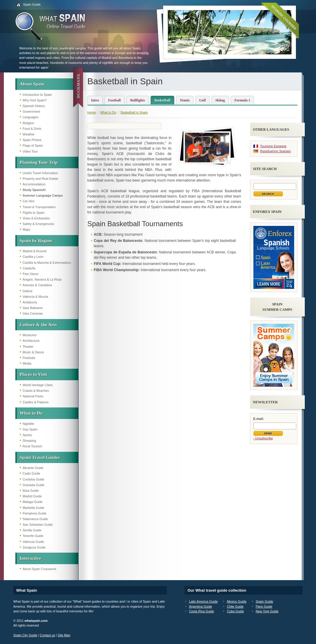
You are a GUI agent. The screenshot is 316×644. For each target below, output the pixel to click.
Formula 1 (242, 100)
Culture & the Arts (38, 325)
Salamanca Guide (35, 519)
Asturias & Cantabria (37, 285)
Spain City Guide (25, 635)
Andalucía (30, 302)
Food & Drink (32, 129)
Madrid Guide (32, 496)
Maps (27, 229)
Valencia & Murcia (35, 297)
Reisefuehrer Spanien (276, 151)
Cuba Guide (235, 611)
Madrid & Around (35, 251)
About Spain (32, 84)
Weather (29, 134)
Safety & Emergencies (39, 224)
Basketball (162, 100)
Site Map (64, 635)
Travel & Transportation (39, 207)
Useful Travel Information (40, 173)
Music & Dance (34, 352)
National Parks (33, 396)
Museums (30, 335)
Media (27, 363)
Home (92, 112)
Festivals (29, 358)
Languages (31, 117)
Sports (27, 435)
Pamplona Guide (35, 513)
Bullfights (138, 100)
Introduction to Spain (37, 95)
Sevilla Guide (32, 530)
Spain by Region (36, 241)
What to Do (31, 413)
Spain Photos (32, 140)
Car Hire (29, 201)
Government (31, 111)
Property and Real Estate (41, 179)
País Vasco (31, 274)
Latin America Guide (203, 601)
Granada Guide (34, 485)
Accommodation (34, 184)
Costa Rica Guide (202, 611)
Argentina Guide (201, 606)
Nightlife (28, 424)
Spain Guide (32, 4)
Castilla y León (33, 257)
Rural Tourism (32, 446)
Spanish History (34, 106)
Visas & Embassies (36, 218)
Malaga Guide (33, 502)
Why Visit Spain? (35, 100)
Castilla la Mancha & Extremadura (47, 263)
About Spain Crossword (39, 569)
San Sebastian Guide (38, 525)
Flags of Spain (33, 145)
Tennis (185, 100)
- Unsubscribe (263, 438)
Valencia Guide (33, 542)
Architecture (31, 341)
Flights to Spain (34, 213)
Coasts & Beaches (36, 391)
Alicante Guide (33, 468)
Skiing (220, 100)
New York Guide (267, 611)
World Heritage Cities (38, 385)
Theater (28, 347)
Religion (28, 123)
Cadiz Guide (31, 473)
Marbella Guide (34, 508)
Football (114, 100)
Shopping (30, 441)
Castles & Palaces (36, 402)
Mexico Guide (237, 601)
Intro (95, 100)
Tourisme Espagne (273, 146)
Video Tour (30, 151)
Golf (202, 100)
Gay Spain (30, 429)
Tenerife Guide (33, 536)
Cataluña (29, 268)
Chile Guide (235, 606)
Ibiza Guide (31, 491)
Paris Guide (264, 606)
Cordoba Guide (34, 479)
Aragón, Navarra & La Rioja (42, 279)
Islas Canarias (33, 313)
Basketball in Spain (134, 112)
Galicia (28, 291)
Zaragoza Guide (34, 547)
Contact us (48, 635)
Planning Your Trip (39, 162)
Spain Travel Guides (40, 457)
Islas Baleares (33, 308)
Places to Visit (34, 374)
